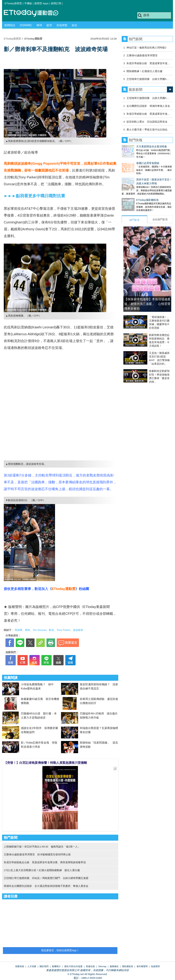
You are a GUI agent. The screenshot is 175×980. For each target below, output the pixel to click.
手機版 (28, 3)
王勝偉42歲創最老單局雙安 (142, 55)
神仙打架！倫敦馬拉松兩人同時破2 (146, 48)
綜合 (75, 25)
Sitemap (102, 966)
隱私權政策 (128, 966)
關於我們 (44, 966)
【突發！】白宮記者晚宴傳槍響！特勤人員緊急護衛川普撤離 (45, 763)
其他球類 (62, 25)
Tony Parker (63, 630)
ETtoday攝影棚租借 (133, 193)
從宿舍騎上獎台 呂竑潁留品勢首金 (147, 122)
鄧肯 (28, 630)
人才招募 (32, 966)
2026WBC (26, 25)
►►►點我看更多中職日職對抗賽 (34, 196)
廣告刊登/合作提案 (73, 966)
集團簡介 (56, 966)
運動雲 (34, 13)
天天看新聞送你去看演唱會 (137, 146)
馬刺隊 (19, 630)
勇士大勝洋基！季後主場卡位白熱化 (147, 130)
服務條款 (114, 966)
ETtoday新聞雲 (13, 3)
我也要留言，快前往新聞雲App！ (60, 950)
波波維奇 (78, 630)
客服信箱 (90, 966)
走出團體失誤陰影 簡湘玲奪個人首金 (148, 106)
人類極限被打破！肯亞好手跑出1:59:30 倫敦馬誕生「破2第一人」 (42, 847)
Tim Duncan (39, 630)
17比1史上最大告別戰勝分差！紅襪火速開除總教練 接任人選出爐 (42, 870)
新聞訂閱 (56, 3)
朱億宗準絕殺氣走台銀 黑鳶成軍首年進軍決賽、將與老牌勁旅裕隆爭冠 (45, 862)
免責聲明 (155, 966)
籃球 (49, 25)
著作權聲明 (142, 966)
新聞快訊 (10, 25)
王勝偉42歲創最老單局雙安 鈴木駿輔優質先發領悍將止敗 (37, 854)
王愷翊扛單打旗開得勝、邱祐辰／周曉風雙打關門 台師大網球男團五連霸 (46, 878)
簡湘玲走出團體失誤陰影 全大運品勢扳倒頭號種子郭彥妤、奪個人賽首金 (46, 886)
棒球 (39, 25)
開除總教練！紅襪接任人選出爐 (144, 71)
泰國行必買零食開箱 (133, 160)
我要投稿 (20, 966)
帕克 (51, 630)
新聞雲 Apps (41, 3)
